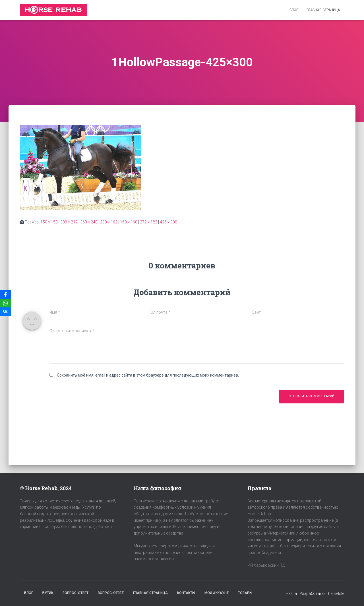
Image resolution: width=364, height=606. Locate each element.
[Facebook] (5, 295)
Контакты (186, 593)
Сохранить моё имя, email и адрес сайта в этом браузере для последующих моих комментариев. (148, 375)
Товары (245, 593)
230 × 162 (109, 222)
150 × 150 (49, 222)
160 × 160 (129, 222)
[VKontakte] (5, 312)
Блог (294, 10)
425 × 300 (168, 222)
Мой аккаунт (217, 593)
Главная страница (323, 10)
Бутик (48, 593)
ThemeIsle (335, 593)
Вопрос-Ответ (76, 593)
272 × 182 (149, 222)
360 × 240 (89, 222)
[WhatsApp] (5, 303)
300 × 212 (69, 222)
